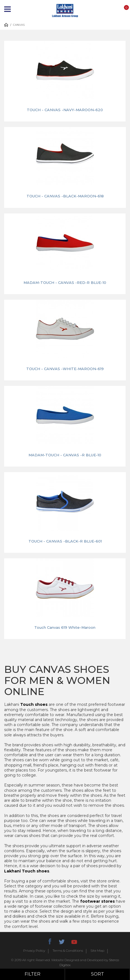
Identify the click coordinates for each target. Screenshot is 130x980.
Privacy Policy (34, 951)
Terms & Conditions (68, 951)
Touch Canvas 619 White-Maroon (65, 627)
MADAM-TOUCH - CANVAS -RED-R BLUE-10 (65, 282)
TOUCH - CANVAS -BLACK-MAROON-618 (65, 196)
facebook (50, 941)
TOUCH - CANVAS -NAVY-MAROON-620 (65, 110)
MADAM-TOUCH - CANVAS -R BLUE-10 (65, 455)
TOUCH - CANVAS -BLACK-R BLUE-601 (65, 541)
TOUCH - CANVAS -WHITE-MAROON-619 (65, 369)
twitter (62, 941)
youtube (74, 941)
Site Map (97, 951)
